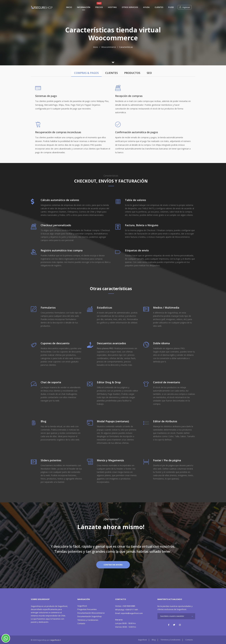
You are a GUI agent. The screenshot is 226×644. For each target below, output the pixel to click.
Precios (99, 7)
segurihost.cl (55, 640)
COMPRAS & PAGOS (86, 73)
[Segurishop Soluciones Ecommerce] (42, 7)
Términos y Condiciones (88, 620)
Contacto (81, 623)
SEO (149, 73)
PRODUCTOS (132, 73)
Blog (154, 640)
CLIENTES (111, 73)
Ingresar (185, 7)
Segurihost (63, 606)
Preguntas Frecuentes (87, 609)
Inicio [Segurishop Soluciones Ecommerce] (69, 7)
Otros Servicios (130, 7)
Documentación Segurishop (90, 616)
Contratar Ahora (113, 565)
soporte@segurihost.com (129, 613)
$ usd (171, 7)
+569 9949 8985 (125, 606)
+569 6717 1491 (127, 610)
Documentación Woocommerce (91, 613)
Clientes (159, 7)
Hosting (112, 7)
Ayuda (146, 7)
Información (84, 7)
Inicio (96, 47)
